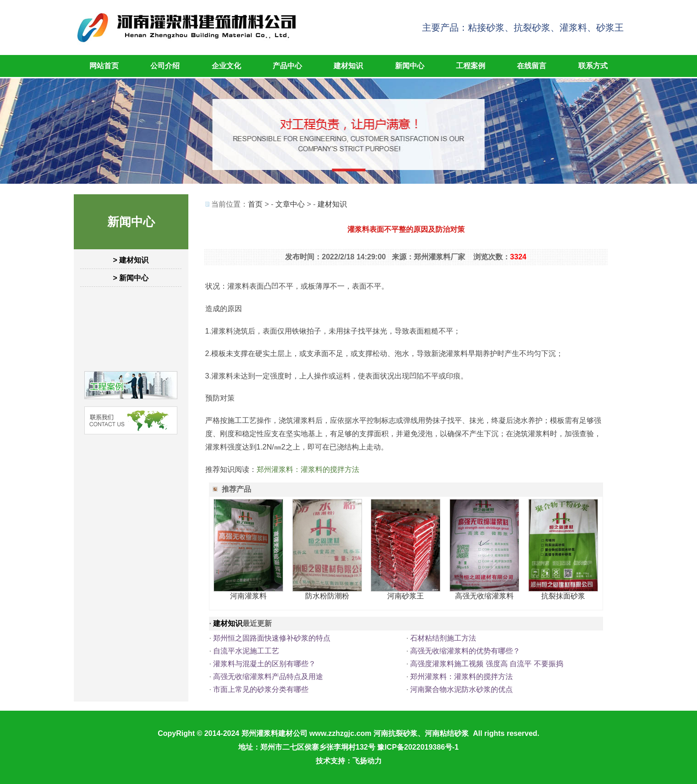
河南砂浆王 (406, 596)
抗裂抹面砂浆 (563, 596)
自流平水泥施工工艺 (246, 651)
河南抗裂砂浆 (395, 733)
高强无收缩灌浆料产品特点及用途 (268, 677)
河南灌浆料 (248, 596)
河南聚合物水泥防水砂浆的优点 (461, 689)
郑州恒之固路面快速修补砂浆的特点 (272, 638)
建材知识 (348, 66)
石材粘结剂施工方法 (443, 638)
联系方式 (593, 66)
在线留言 (532, 66)
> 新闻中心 (131, 278)
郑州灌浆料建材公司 (274, 733)
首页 (255, 204)
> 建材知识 (131, 260)
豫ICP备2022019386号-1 (418, 747)
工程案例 (471, 66)
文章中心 (290, 204)
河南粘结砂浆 (447, 733)
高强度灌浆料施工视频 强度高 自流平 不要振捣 (486, 664)
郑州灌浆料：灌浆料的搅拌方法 (308, 469)
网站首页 (104, 66)
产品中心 (287, 66)
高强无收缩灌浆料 (484, 596)
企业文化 (226, 66)
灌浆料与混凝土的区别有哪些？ (264, 664)
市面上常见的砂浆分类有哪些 (261, 689)
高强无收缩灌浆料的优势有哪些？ (465, 651)
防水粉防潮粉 (327, 596)
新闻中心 (410, 66)
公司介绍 (165, 66)
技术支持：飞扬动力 (349, 761)
